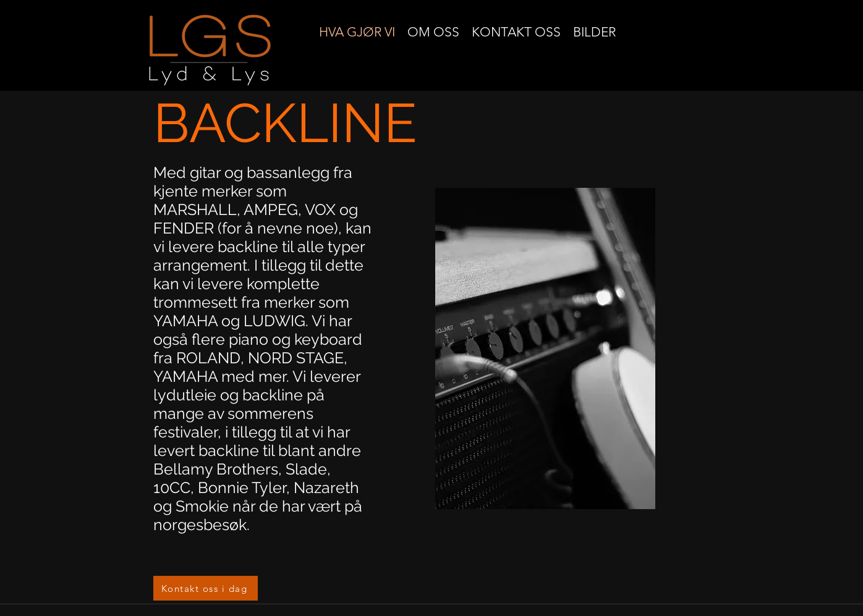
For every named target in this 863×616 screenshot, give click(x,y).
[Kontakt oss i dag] (206, 588)
